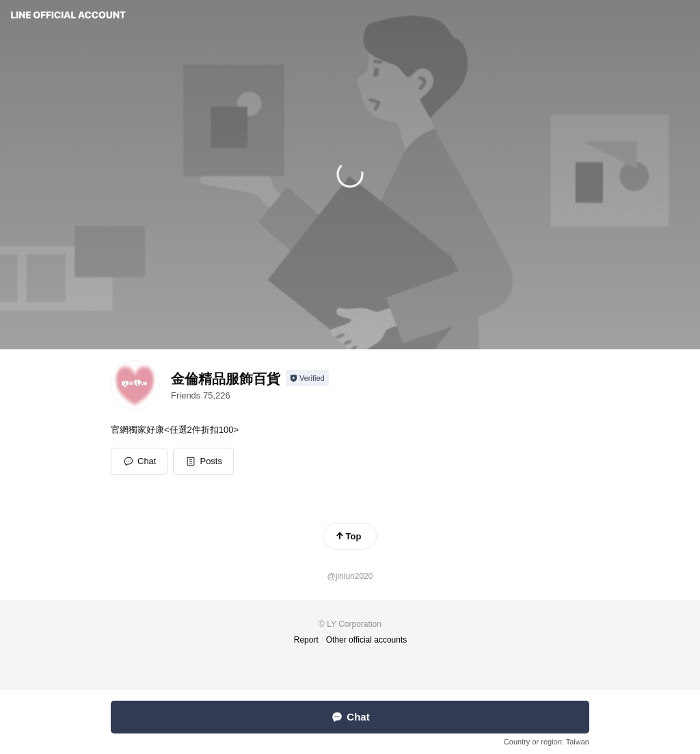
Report (306, 640)
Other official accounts (367, 640)
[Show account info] (307, 378)
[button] (203, 461)
